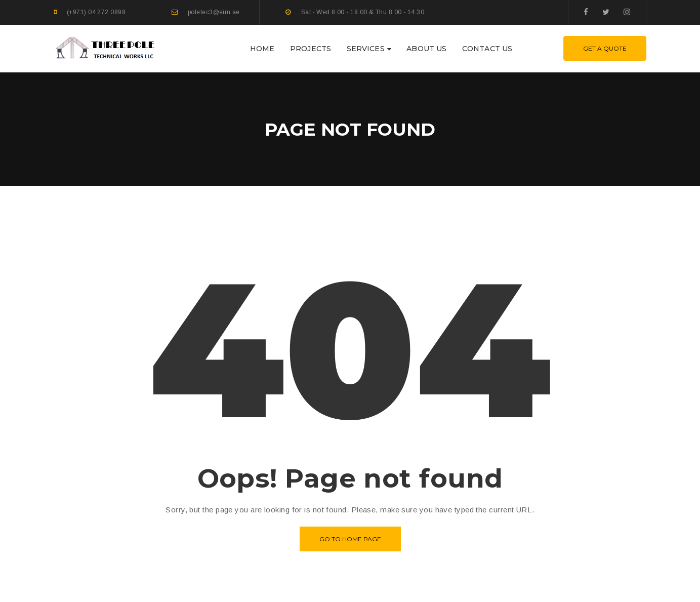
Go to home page (350, 539)
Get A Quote (605, 48)
